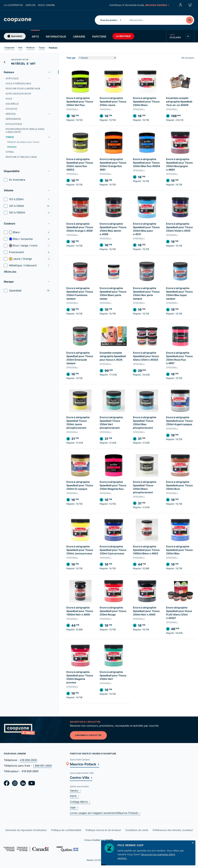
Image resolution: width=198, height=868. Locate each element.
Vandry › (75, 791)
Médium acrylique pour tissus (23, 142)
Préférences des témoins (173, 830)
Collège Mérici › (80, 802)
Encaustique (14, 124)
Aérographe (13, 119)
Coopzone (9, 48)
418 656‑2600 (28, 760)
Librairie (79, 36)
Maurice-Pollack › (85, 764)
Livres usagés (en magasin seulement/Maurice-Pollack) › (105, 813)
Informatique (56, 36)
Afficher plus (10, 272)
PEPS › (74, 796)
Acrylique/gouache (18, 94)
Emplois (31, 5)
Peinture (31, 48)
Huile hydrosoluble (18, 83)
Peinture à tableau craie (21, 157)
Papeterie (99, 36)
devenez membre (157, 5)
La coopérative (13, 5)
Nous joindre (46, 5)
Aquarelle (12, 104)
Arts (35, 36)
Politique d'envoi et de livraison (103, 830)
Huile (9, 99)
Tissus (42, 48)
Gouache (11, 109)
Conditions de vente (137, 830)
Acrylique (12, 78)
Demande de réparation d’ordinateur (26, 830)
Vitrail (10, 152)
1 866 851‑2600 (42, 766)
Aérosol (11, 114)
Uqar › (74, 807)
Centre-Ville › (81, 777)
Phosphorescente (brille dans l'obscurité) (25, 130)
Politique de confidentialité (66, 830)
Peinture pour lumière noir (23, 88)
